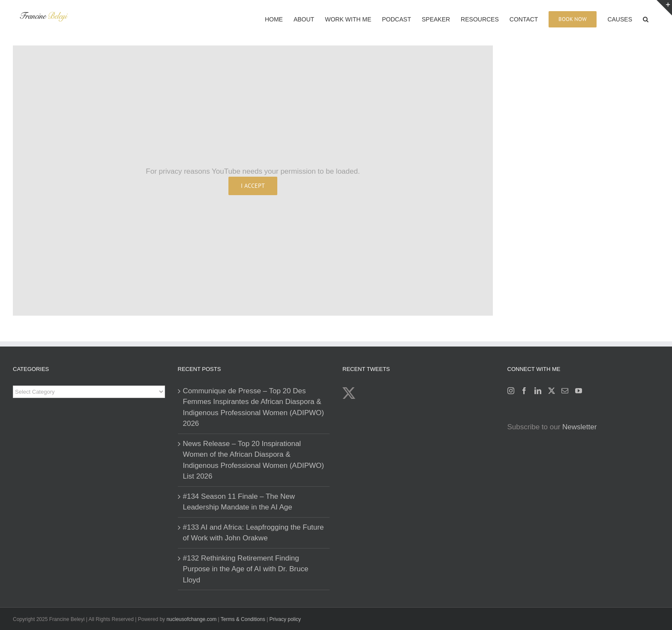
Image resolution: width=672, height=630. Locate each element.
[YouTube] (579, 391)
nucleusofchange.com (191, 619)
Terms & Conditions (244, 619)
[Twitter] (552, 391)
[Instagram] (511, 391)
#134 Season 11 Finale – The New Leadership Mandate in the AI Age (239, 502)
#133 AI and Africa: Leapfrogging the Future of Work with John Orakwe (253, 533)
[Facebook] (524, 391)
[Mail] (565, 391)
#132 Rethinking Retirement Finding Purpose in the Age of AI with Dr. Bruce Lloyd (246, 569)
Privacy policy (285, 619)
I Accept (253, 186)
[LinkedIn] (538, 391)
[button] (646, 18)
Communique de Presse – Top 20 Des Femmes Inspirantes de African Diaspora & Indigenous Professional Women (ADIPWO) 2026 (253, 407)
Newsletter (579, 427)
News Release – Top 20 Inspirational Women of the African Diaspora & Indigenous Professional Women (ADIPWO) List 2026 (253, 460)
